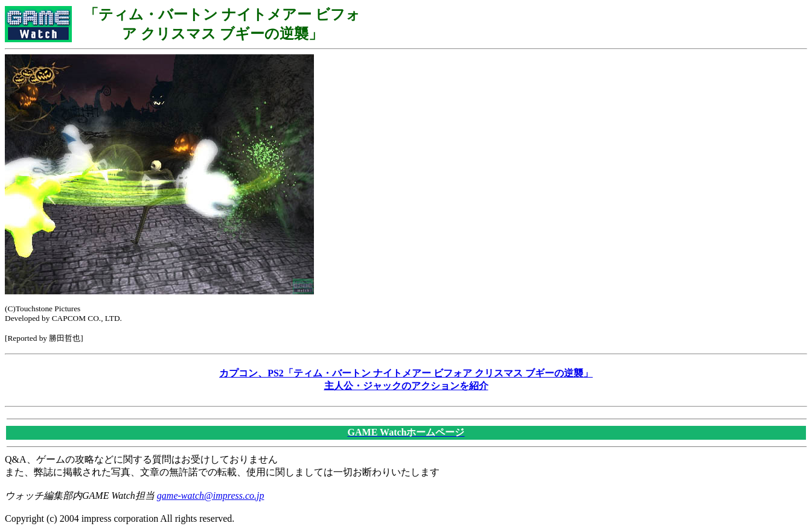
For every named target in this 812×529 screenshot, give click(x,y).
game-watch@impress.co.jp (211, 496)
